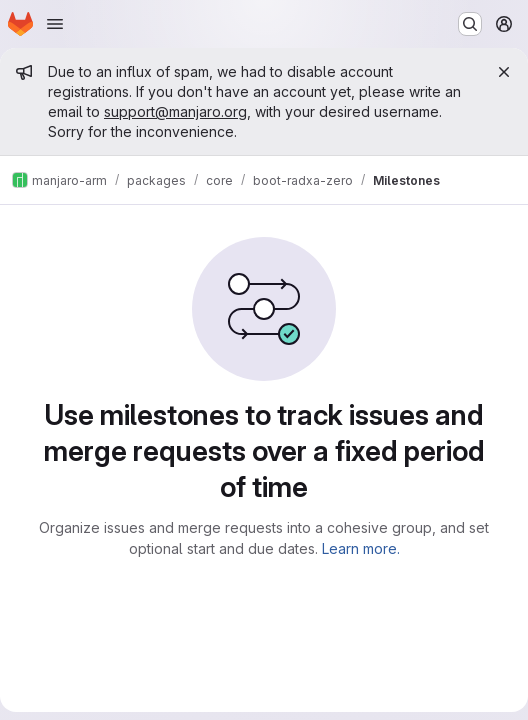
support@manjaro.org (175, 111)
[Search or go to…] (470, 24)
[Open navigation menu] (55, 24)
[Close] (504, 72)
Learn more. (361, 548)
